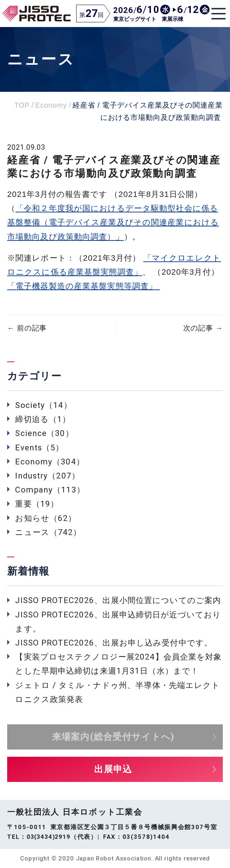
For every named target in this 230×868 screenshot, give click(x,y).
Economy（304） (50, 462)
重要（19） (37, 504)
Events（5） (39, 448)
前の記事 (27, 328)
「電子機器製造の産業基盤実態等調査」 (84, 286)
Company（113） (50, 490)
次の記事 (203, 328)
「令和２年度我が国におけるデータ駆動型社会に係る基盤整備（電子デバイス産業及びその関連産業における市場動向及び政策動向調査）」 (113, 222)
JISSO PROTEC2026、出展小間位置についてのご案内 (118, 600)
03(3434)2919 (49, 837)
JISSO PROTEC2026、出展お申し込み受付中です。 (114, 643)
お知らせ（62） (46, 518)
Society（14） (43, 405)
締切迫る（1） (43, 419)
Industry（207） (47, 476)
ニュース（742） (48, 532)
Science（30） (44, 433)
